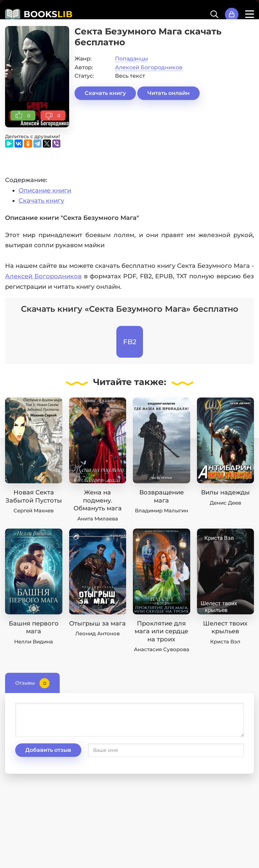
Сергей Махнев (34, 510)
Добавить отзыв (48, 750)
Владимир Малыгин (162, 510)
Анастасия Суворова (162, 649)
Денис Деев (225, 503)
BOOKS (48, 14)
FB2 (130, 342)
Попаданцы (132, 59)
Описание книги (45, 190)
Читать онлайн (168, 93)
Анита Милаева (98, 519)
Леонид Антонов (97, 633)
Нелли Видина (34, 642)
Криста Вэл (225, 642)
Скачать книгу (105, 93)
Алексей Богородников (149, 67)
